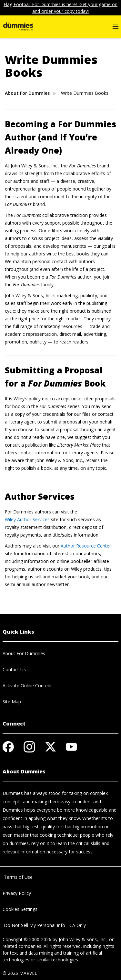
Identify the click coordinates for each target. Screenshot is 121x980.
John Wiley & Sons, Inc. (83, 939)
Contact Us (14, 669)
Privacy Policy (17, 893)
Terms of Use (18, 877)
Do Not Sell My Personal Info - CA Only (44, 925)
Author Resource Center (86, 546)
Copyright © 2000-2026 (27, 939)
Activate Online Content (27, 686)
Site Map (12, 702)
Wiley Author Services (27, 519)
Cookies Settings (20, 909)
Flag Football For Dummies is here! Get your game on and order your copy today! (60, 8)
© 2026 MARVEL (20, 973)
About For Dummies (27, 93)
